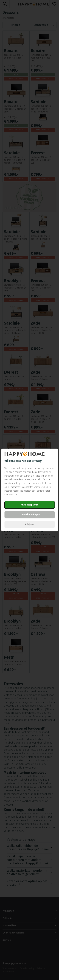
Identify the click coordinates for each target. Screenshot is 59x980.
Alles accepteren (30, 505)
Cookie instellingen (30, 515)
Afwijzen (30, 525)
